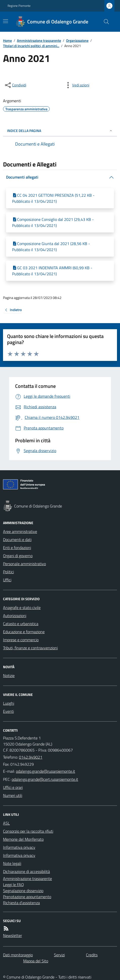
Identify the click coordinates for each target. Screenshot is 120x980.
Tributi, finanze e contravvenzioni (30, 648)
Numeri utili (13, 795)
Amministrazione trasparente (39, 40)
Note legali (12, 863)
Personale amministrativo (24, 564)
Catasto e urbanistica (21, 624)
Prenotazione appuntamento (27, 897)
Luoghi (9, 703)
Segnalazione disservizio (23, 891)
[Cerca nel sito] (104, 22)
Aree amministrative (20, 531)
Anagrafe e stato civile (22, 607)
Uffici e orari (13, 787)
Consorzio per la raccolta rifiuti (28, 831)
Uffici (7, 580)
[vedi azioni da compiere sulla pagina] (77, 85)
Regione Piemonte (19, 6)
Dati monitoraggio (18, 955)
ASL (6, 823)
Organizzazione (77, 40)
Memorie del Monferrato (23, 839)
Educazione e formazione (24, 632)
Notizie (9, 675)
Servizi (59, 955)
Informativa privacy (19, 847)
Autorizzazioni (15, 616)
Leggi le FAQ (13, 885)
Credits (92, 955)
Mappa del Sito (36, 961)
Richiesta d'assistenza (21, 903)
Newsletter (12, 935)
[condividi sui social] (15, 85)
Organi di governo (18, 556)
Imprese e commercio (21, 640)
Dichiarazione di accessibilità (26, 871)
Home (7, 40)
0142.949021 (31, 757)
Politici (8, 572)
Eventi (8, 711)
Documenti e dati (17, 539)
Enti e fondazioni (17, 548)
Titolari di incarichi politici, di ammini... (31, 46)
